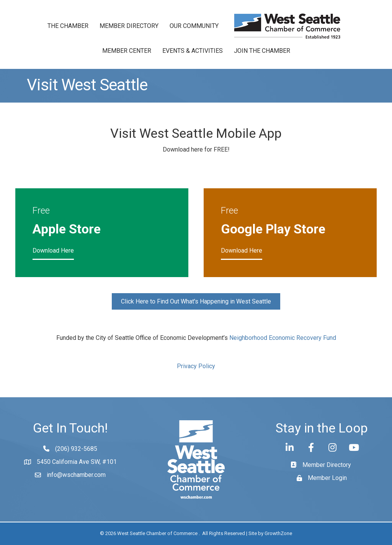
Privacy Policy (196, 366)
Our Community (194, 26)
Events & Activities (193, 51)
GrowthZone (278, 533)
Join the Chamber (262, 51)
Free (41, 210)
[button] (196, 301)
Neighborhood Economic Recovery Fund (283, 338)
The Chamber (68, 26)
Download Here (53, 250)
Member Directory (129, 26)
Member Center (127, 51)
